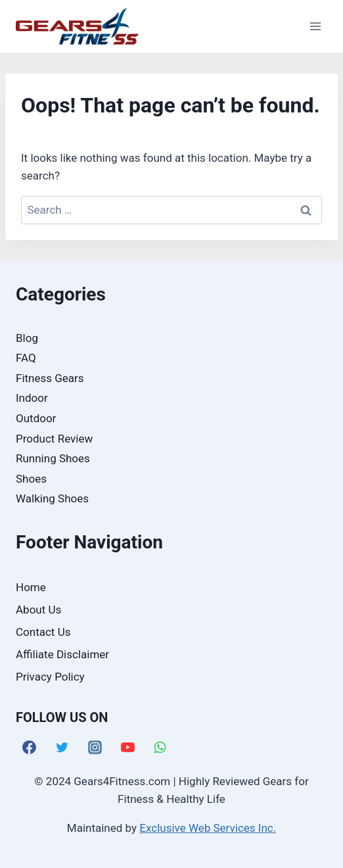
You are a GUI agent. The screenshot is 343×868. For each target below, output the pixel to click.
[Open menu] (315, 26)
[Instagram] (95, 748)
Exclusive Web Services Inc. (208, 828)
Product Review (54, 439)
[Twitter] (62, 748)
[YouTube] (127, 748)
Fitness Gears (50, 378)
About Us (38, 610)
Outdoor (36, 418)
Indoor (32, 398)
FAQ (26, 358)
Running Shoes (53, 458)
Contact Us (43, 632)
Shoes (31, 479)
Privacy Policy (50, 677)
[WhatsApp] (160, 748)
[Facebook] (30, 748)
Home (31, 587)
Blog (27, 338)
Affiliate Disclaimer (62, 654)
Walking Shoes (52, 498)
